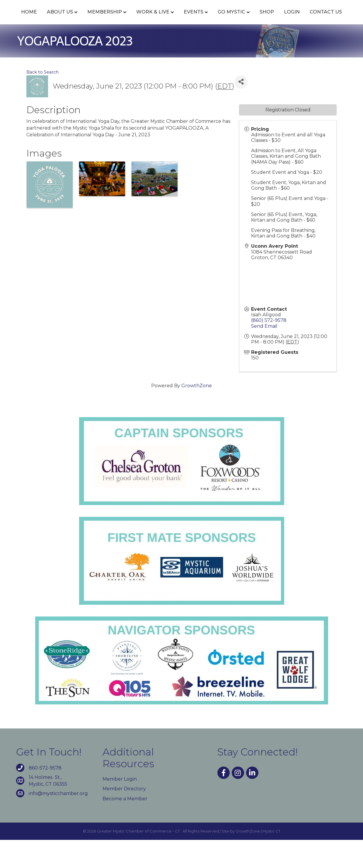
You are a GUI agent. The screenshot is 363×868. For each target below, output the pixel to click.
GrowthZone (197, 414)
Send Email (264, 354)
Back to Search (42, 100)
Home (29, 18)
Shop (334, 18)
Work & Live (153, 18)
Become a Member (125, 827)
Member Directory (124, 817)
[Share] (241, 110)
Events (194, 18)
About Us (60, 18)
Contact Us (195, 40)
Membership (105, 18)
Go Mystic (299, 18)
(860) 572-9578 (269, 349)
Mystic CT (271, 859)
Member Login (120, 807)
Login (161, 40)
